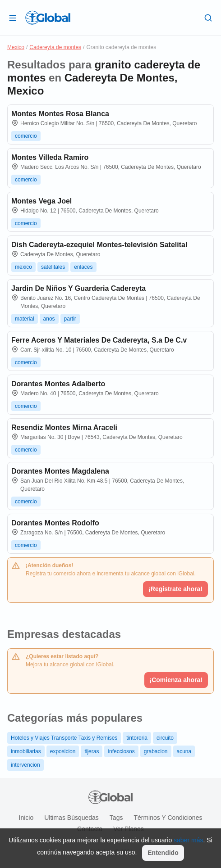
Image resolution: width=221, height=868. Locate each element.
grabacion (156, 751)
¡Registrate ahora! (175, 589)
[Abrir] (13, 18)
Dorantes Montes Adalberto (58, 384)
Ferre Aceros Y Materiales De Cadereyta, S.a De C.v (99, 340)
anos (49, 319)
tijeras (92, 751)
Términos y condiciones (168, 818)
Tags (116, 818)
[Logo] (48, 18)
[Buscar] (208, 18)
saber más (188, 840)
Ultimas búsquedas (71, 818)
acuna (184, 751)
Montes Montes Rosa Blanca (60, 114)
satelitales (53, 267)
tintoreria (137, 738)
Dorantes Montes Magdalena (60, 471)
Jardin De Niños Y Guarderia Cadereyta (78, 288)
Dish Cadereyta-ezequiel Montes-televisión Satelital (99, 245)
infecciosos (121, 751)
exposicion (63, 751)
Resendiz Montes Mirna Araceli (64, 427)
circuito (165, 738)
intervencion (25, 765)
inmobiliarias (26, 751)
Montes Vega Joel (41, 201)
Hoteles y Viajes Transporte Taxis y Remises (64, 738)
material (25, 319)
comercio (26, 136)
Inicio (26, 818)
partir (70, 319)
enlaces (83, 267)
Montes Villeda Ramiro (50, 157)
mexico (23, 267)
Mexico (16, 47)
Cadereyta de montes (55, 47)
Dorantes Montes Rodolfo (55, 523)
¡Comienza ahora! (176, 680)
